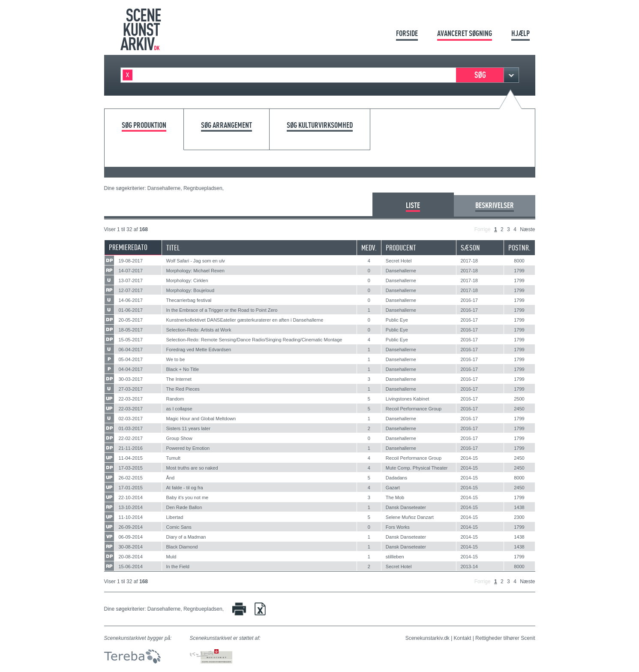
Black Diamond (182, 547)
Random (175, 399)
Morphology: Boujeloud (190, 290)
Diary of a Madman (186, 537)
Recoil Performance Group (414, 409)
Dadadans (396, 478)
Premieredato (128, 247)
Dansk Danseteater (406, 507)
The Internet (179, 379)
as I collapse (179, 409)
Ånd (171, 478)
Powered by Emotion (188, 448)
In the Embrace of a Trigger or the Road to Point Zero (222, 310)
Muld (171, 557)
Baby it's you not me (187, 497)
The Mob (395, 497)
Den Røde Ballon (184, 507)
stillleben (395, 557)
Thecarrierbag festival (189, 300)
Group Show (179, 438)
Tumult (173, 458)
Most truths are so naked (192, 468)
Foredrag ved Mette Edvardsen (199, 350)
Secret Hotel (399, 261)
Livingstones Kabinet (408, 399)
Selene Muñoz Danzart (410, 517)
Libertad (175, 517)
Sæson (470, 248)
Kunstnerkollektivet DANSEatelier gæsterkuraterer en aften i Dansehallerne (245, 320)
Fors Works (398, 527)
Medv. (369, 248)
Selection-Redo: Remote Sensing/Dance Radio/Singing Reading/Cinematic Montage (254, 340)
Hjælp (520, 33)
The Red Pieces (183, 389)
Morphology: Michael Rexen (195, 271)
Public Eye (397, 320)
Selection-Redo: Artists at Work (199, 330)
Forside (407, 33)
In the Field (178, 567)
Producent (401, 248)
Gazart (393, 488)
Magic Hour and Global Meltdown (201, 419)
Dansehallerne (401, 271)
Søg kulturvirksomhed (320, 125)
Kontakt (463, 638)
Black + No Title (183, 369)
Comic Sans (179, 527)
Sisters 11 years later (188, 428)
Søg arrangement (226, 125)
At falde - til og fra (185, 488)
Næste (527, 229)
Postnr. (519, 248)
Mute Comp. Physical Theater (417, 468)
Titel (173, 248)
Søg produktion (144, 125)
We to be (176, 359)
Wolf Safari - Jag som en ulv (196, 261)
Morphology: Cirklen (187, 280)
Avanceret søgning (465, 33)
